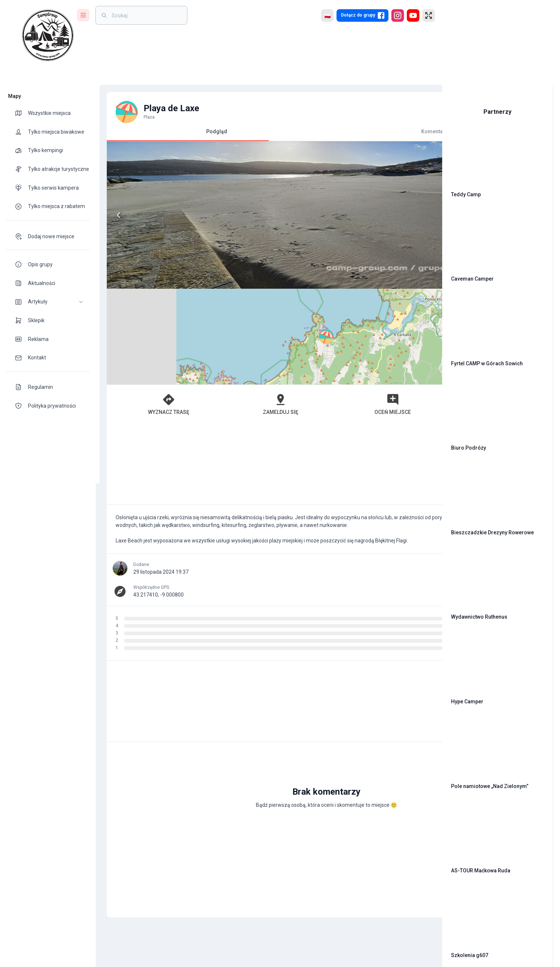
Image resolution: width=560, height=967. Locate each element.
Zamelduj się (231, 308)
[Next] (254, 215)
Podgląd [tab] (184, 135)
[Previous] (115, 215)
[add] (411, 759)
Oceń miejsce (312, 308)
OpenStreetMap (386, 285)
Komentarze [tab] (346, 131)
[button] (48, 302)
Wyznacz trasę (150, 308)
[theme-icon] (21, 113)
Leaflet (353, 285)
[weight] (146, 15)
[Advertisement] (265, 368)
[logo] (48, 35)
